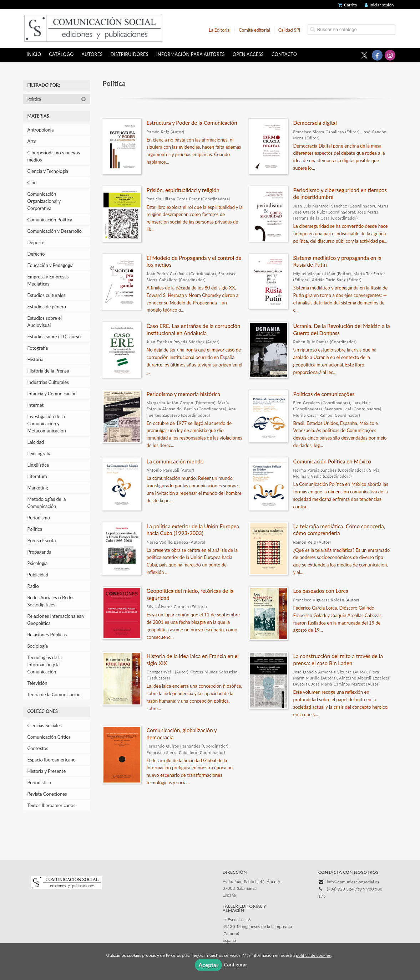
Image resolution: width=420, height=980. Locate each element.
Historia (36, 359)
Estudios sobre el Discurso (54, 337)
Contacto (284, 54)
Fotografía (38, 348)
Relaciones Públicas (47, 635)
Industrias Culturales (48, 382)
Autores (92, 54)
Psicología (38, 563)
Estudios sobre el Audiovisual (45, 322)
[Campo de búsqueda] (351, 29)
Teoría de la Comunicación (54, 694)
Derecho (36, 254)
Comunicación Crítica (49, 737)
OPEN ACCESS (248, 54)
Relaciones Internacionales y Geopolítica (56, 620)
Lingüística (38, 465)
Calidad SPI (289, 30)
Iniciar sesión (379, 5)
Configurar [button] (235, 964)
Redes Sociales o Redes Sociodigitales (51, 601)
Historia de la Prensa (48, 371)
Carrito (348, 5)
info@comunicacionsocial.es (353, 882)
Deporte (36, 242)
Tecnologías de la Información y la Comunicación (45, 665)
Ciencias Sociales (45, 725)
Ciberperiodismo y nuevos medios (54, 156)
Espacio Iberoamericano (52, 760)
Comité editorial (254, 30)
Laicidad (36, 442)
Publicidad (38, 575)
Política (57, 99)
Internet (36, 405)
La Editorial (220, 30)
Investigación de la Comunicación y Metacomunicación (47, 424)
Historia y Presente (47, 771)
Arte (32, 141)
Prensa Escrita (42, 540)
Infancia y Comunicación (52, 394)
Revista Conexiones (47, 794)
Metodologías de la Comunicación (47, 503)
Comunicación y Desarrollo (55, 231)
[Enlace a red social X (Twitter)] (364, 55)
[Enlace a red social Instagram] (390, 55)
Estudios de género (47, 307)
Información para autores (191, 54)
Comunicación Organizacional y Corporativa (44, 201)
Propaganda (39, 552)
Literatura (37, 476)
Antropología (41, 130)
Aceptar (208, 965)
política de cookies (313, 955)
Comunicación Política (50, 220)
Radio (33, 586)
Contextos (38, 748)
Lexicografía (40, 453)
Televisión (37, 683)
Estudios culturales (47, 295)
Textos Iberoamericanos (52, 805)
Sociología (38, 646)
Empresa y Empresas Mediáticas (48, 280)
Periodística (39, 783)
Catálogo (61, 54)
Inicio (34, 54)
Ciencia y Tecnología (48, 171)
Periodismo (39, 518)
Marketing (38, 488)
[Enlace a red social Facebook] (377, 55)
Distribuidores (130, 54)
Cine (32, 183)
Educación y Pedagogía (51, 265)
